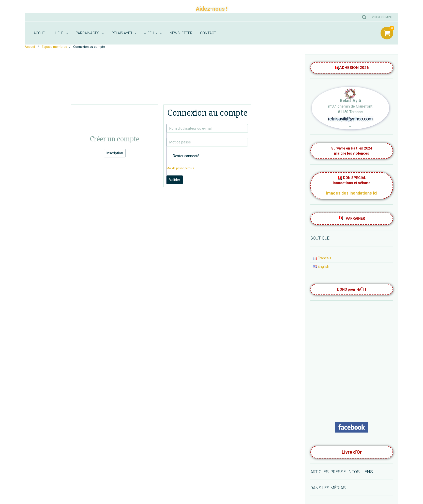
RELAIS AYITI (122, 33)
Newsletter (181, 33)
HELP (60, 33)
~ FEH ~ (151, 33)
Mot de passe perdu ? (180, 168)
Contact (208, 33)
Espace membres (54, 47)
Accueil (40, 33)
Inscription (115, 153)
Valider (175, 180)
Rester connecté (183, 156)
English (321, 266)
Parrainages (88, 33)
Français (322, 258)
